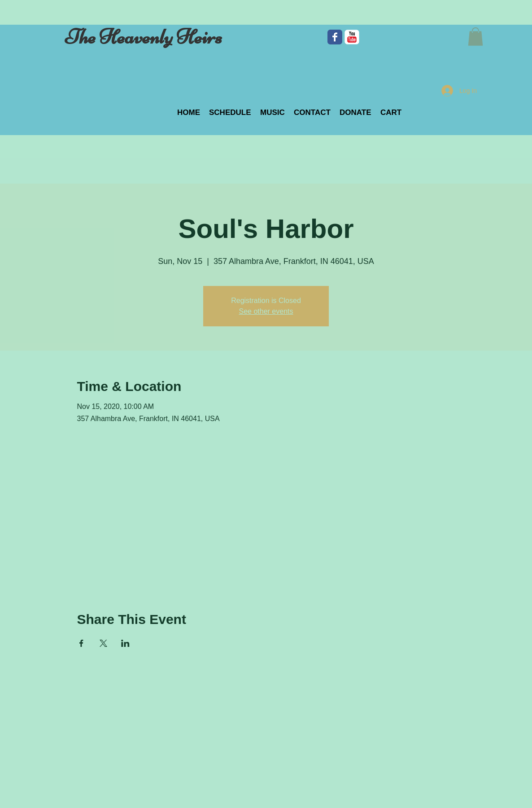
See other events (266, 311)
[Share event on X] (103, 643)
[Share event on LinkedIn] (125, 643)
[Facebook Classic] (335, 37)
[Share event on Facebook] (81, 643)
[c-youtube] (352, 37)
